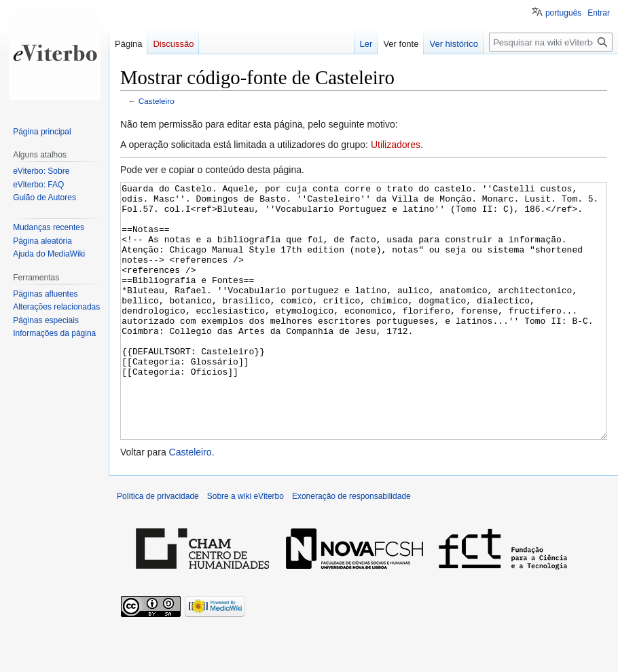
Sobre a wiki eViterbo (246, 547)
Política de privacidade (158, 547)
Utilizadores (396, 145)
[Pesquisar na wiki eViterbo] (551, 42)
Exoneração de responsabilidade (351, 547)
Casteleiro (157, 101)
